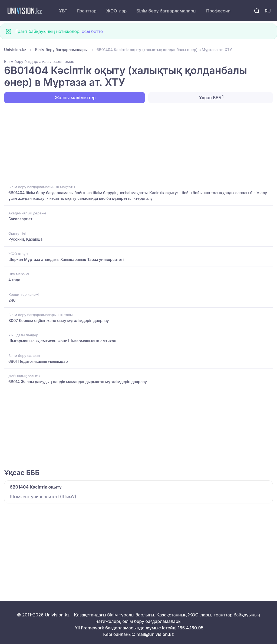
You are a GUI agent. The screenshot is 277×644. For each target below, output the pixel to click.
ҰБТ (63, 11)
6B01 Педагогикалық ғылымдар (38, 361)
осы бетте (92, 31)
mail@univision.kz (155, 634)
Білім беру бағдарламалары (166, 11)
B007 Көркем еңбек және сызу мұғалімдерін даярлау (59, 321)
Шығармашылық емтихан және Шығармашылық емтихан (62, 341)
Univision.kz (15, 50)
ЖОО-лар (117, 11)
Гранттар (87, 11)
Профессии (218, 11)
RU (268, 11)
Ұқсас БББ (211, 97)
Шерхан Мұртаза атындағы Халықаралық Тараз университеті (66, 259)
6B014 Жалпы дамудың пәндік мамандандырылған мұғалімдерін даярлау (78, 382)
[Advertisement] (138, 143)
